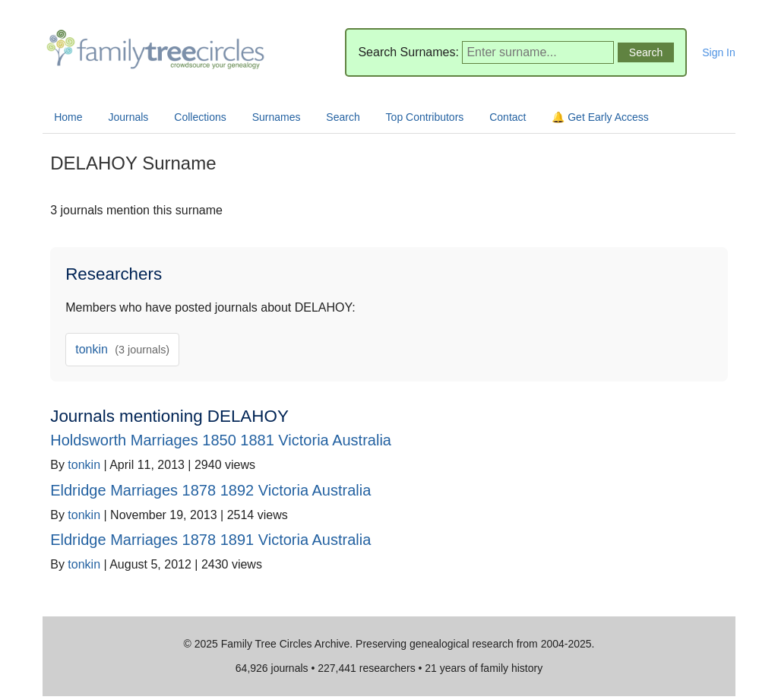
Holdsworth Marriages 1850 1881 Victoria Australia (221, 440)
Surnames (277, 117)
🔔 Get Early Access (600, 117)
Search (343, 117)
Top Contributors (425, 117)
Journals (128, 117)
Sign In (719, 52)
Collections (200, 117)
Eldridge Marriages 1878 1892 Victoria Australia (210, 490)
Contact (508, 117)
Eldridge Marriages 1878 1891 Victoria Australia (210, 540)
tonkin (122, 349)
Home (68, 117)
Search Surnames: (408, 52)
